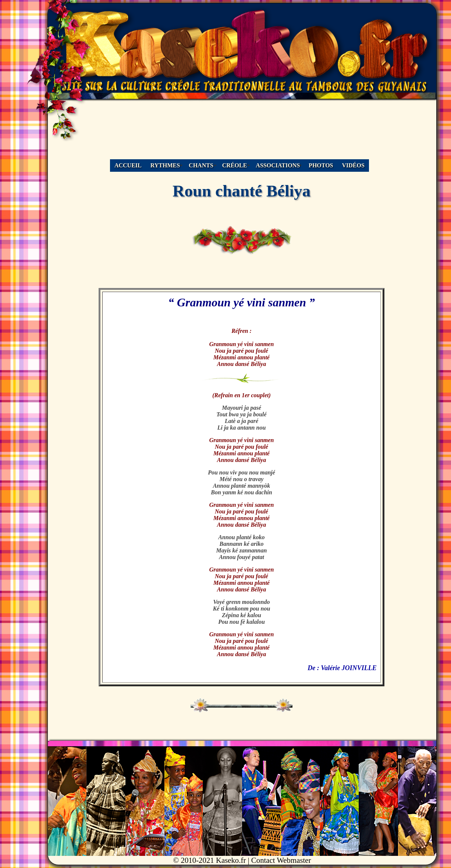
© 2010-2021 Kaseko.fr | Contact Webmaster (242, 860)
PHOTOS (321, 165)
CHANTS (201, 165)
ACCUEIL (128, 165)
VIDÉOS (353, 165)
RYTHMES (165, 165)
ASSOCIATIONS (278, 165)
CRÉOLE (235, 165)
